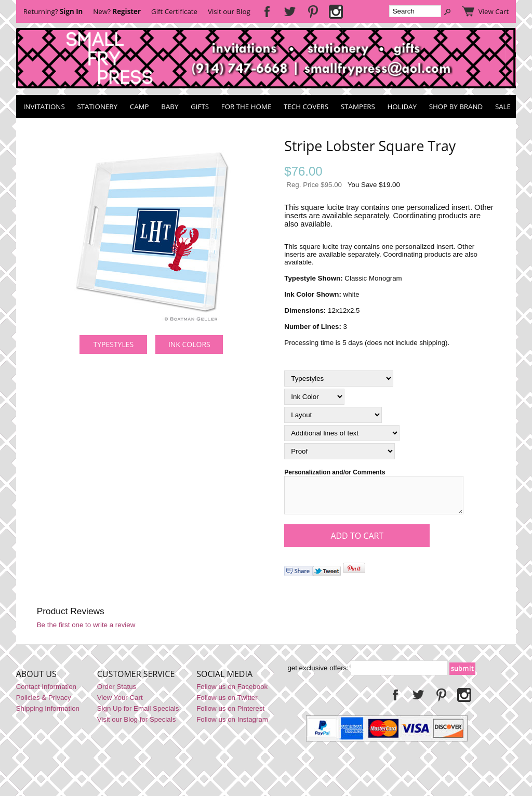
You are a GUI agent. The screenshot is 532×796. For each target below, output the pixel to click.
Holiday (402, 107)
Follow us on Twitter (227, 704)
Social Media (224, 680)
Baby (170, 107)
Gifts (200, 107)
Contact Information (46, 693)
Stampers (358, 107)
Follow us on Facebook (232, 693)
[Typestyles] (339, 379)
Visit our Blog (229, 11)
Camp (139, 107)
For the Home (247, 107)
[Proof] (340, 451)
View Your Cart (120, 704)
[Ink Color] (314, 397)
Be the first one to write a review (86, 631)
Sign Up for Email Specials (138, 715)
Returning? (53, 11)
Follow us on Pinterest (230, 715)
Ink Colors (189, 344)
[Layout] (333, 415)
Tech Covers (306, 107)
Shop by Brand (456, 107)
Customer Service (136, 680)
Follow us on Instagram (232, 726)
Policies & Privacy (44, 704)
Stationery (97, 107)
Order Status (117, 693)
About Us (36, 680)
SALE (503, 107)
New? (117, 11)
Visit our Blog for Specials (137, 726)
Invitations (44, 107)
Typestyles (113, 344)
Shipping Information (48, 715)
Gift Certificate (174, 11)
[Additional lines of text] (342, 433)
